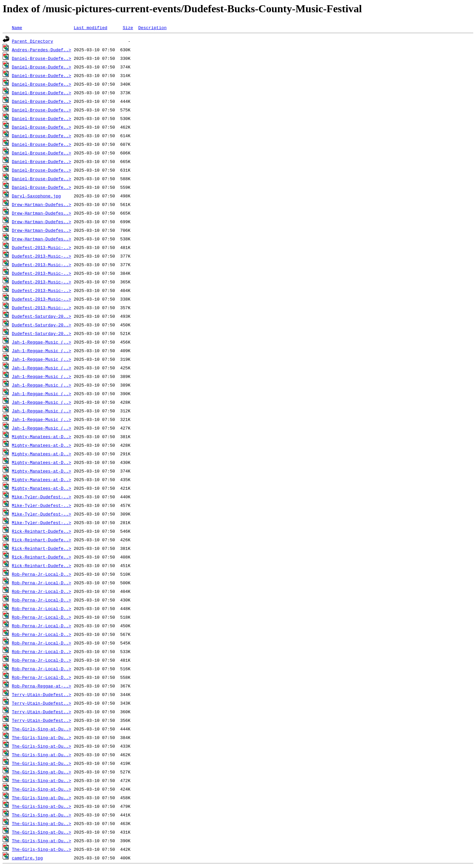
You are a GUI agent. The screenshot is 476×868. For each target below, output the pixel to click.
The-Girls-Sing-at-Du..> (41, 729)
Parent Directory (33, 41)
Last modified (90, 27)
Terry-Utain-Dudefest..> (41, 694)
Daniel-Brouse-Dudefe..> (41, 58)
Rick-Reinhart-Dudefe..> (41, 531)
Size (128, 27)
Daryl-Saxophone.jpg (36, 196)
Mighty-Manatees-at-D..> (41, 436)
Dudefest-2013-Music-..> (41, 247)
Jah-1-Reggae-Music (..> (41, 342)
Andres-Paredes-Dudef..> (41, 50)
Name (17, 27)
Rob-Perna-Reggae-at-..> (41, 686)
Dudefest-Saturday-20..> (41, 316)
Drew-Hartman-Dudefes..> (41, 204)
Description (152, 27)
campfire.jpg (27, 858)
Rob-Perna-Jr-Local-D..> (41, 574)
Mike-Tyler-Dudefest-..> (41, 497)
